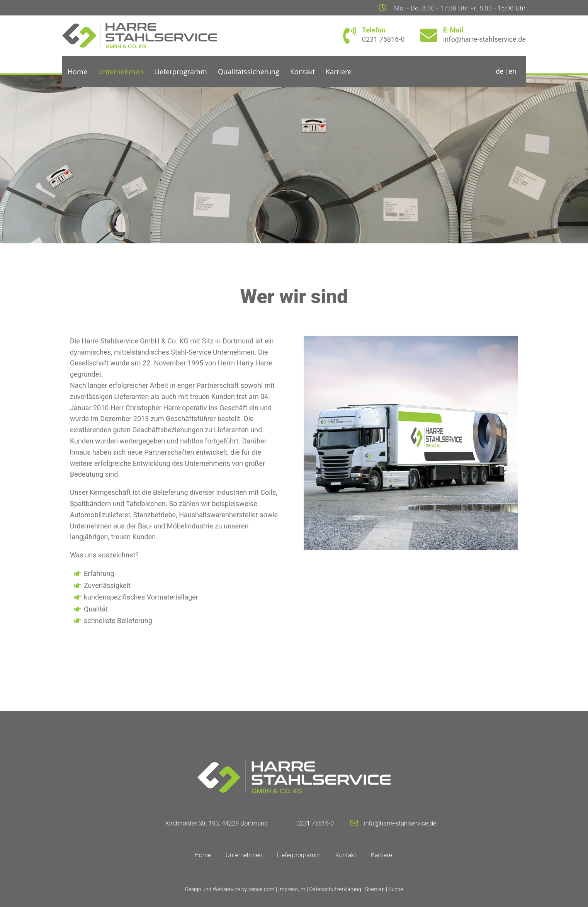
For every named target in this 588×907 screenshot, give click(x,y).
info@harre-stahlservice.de (400, 823)
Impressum (292, 889)
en (513, 71)
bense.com (262, 889)
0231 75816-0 (315, 823)
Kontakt (302, 71)
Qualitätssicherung (249, 71)
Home (77, 71)
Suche (396, 889)
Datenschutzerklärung (335, 889)
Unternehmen (121, 71)
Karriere (339, 71)
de (500, 71)
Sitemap (375, 889)
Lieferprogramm (181, 71)
